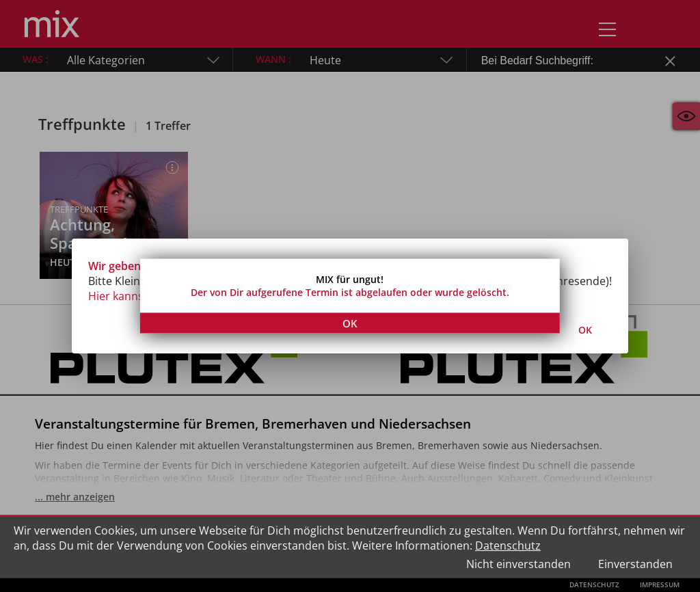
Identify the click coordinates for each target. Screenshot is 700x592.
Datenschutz (508, 546)
